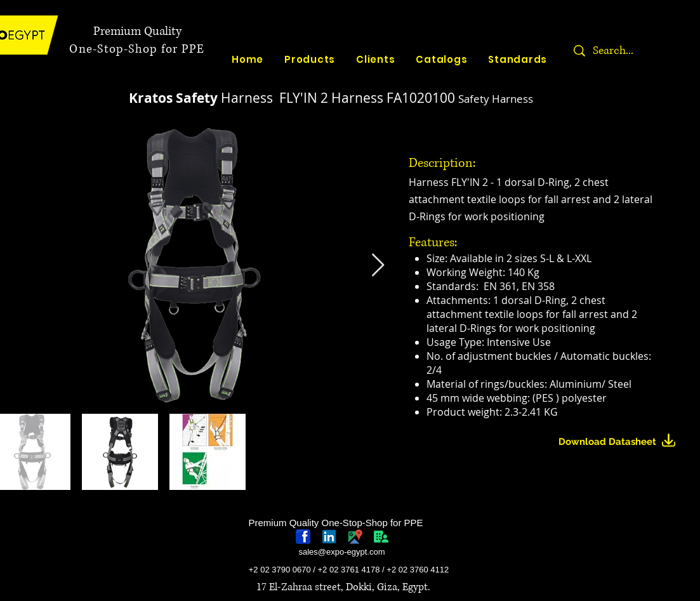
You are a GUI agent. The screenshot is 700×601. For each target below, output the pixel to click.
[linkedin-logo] (329, 537)
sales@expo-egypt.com (341, 552)
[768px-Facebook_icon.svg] (303, 537)
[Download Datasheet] (622, 442)
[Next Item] (378, 266)
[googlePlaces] (355, 537)
